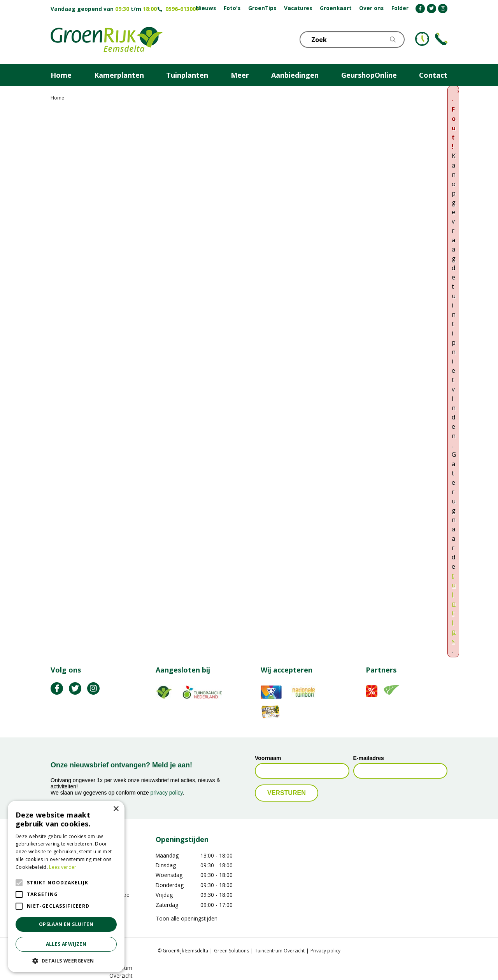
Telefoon (441, 39)
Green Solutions (231, 951)
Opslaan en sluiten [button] (66, 924)
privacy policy (167, 793)
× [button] (116, 809)
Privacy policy (325, 951)
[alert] (66, 887)
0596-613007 (182, 9)
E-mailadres (369, 758)
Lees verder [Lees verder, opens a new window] (63, 867)
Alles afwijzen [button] (66, 944)
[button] (66, 961)
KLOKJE (422, 39)
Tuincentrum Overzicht (280, 951)
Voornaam (268, 758)
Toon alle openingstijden (187, 918)
